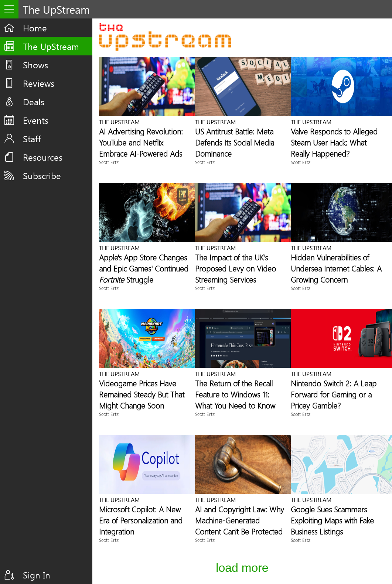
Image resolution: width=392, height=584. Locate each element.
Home (35, 28)
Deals (34, 102)
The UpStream (51, 46)
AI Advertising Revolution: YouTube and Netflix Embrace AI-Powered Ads (141, 142)
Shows (35, 65)
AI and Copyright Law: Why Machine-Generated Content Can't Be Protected (240, 520)
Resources (43, 157)
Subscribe (42, 175)
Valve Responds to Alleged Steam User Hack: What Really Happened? (334, 142)
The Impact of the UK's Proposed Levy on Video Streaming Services (236, 268)
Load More (242, 568)
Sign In (37, 575)
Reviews (39, 83)
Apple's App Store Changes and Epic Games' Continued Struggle (144, 268)
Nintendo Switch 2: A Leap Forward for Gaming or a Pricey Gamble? (334, 394)
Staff (32, 139)
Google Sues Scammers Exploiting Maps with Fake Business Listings (332, 520)
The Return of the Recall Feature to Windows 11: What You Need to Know (235, 394)
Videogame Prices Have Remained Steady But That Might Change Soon (142, 394)
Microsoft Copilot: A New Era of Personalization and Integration (141, 520)
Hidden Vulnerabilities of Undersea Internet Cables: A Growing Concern (336, 268)
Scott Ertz (109, 162)
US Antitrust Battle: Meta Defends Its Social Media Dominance (235, 142)
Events (36, 120)
